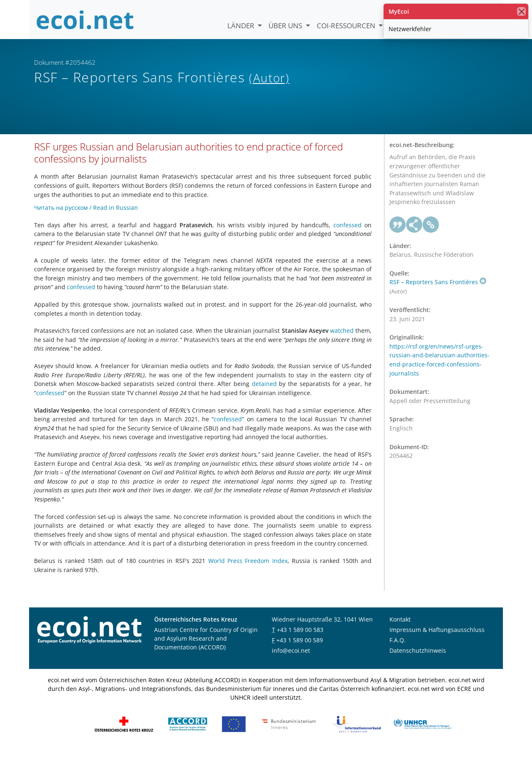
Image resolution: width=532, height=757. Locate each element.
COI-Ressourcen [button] (347, 26)
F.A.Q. (398, 647)
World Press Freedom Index (248, 567)
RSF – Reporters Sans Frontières (438, 289)
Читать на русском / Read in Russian (86, 214)
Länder (242, 26)
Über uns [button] (286, 26)
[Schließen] (521, 11)
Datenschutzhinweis (418, 657)
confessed (347, 232)
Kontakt (400, 626)
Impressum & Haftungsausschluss (437, 637)
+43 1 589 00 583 (300, 637)
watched (342, 338)
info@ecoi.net (291, 657)
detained (264, 391)
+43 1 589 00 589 (300, 647)
